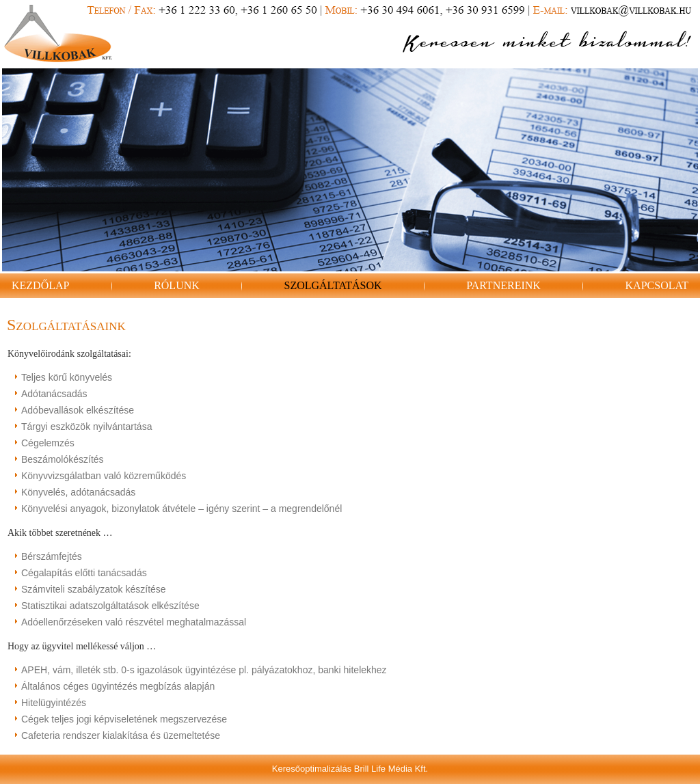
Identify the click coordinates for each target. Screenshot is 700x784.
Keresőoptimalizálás (312, 769)
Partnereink (503, 285)
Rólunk (177, 285)
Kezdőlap (40, 285)
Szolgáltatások (333, 285)
